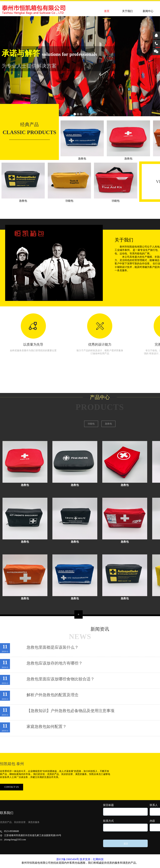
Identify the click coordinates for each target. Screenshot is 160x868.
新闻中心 (148, 11)
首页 (107, 11)
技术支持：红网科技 (92, 859)
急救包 (108, 424)
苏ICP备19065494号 (68, 859)
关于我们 (127, 11)
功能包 (91, 424)
